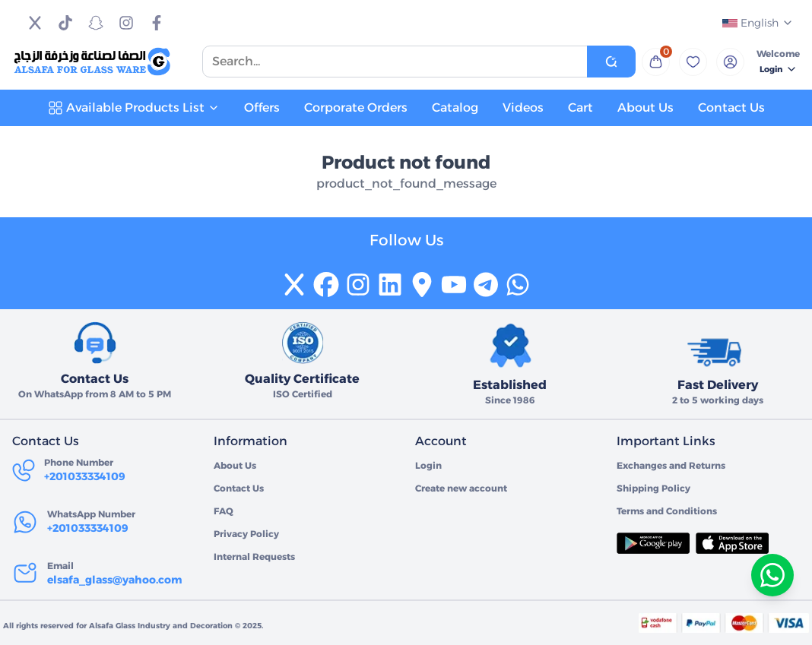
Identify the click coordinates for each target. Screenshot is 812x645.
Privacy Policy (246, 534)
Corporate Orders (356, 107)
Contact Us (731, 107)
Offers (262, 107)
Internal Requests (254, 556)
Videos (523, 107)
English (758, 23)
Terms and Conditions (667, 511)
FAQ (224, 511)
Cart (580, 107)
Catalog (455, 107)
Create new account (461, 488)
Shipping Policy (653, 488)
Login (779, 69)
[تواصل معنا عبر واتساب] (772, 575)
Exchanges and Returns (671, 465)
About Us (645, 107)
